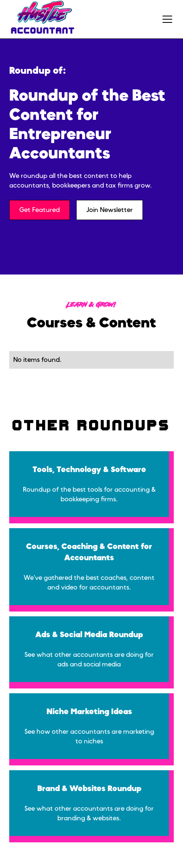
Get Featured (40, 210)
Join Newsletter (110, 210)
